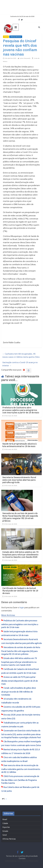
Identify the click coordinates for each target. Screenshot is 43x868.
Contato (22, 858)
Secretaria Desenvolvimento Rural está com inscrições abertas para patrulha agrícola (19, 480)
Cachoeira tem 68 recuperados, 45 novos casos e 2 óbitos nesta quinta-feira (21, 355)
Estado (5, 831)
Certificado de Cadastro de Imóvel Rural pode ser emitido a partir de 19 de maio (20, 591)
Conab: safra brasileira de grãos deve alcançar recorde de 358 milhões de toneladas (19, 691)
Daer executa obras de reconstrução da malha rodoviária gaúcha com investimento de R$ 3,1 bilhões (21, 769)
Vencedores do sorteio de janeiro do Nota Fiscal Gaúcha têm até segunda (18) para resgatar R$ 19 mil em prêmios (20, 517)
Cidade (5, 823)
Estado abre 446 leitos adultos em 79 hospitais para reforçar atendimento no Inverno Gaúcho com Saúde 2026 (20, 555)
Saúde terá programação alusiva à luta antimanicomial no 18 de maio (19, 445)
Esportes (6, 827)
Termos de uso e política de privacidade (22, 856)
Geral (6, 37)
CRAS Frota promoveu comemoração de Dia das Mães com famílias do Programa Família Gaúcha (20, 780)
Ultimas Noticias (16, 37)
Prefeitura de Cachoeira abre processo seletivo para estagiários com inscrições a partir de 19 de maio (21, 410)
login (22, 607)
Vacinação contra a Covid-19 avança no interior (20, 364)
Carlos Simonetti (25, 58)
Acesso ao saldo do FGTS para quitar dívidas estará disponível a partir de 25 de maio (19, 680)
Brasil (5, 819)
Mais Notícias (8, 615)
